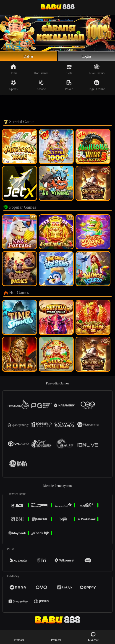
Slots (69, 70)
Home (14, 70)
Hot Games (41, 70)
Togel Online (97, 86)
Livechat (93, 637)
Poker (69, 86)
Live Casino (97, 70)
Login (86, 57)
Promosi (19, 637)
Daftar (28, 57)
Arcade (41, 86)
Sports (13, 86)
